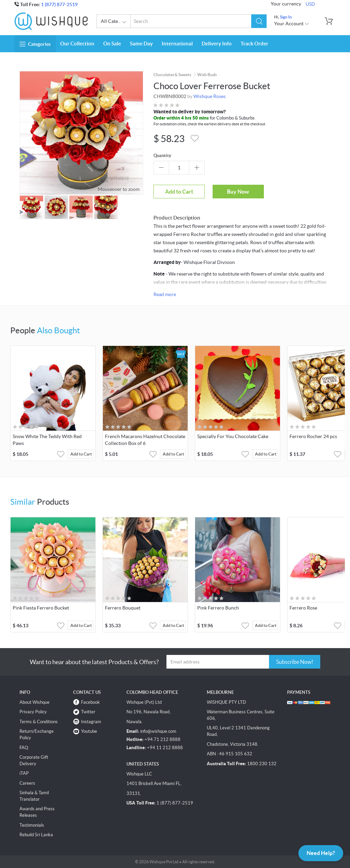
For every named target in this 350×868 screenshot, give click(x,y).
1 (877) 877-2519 (59, 4)
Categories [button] (35, 44)
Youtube (89, 731)
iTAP (24, 773)
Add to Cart (179, 192)
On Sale (112, 44)
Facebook (90, 702)
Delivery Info (217, 44)
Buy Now (238, 192)
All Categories (116, 22)
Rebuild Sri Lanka (36, 835)
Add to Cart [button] (81, 454)
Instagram (91, 722)
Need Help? (321, 853)
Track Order (254, 44)
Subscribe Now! (295, 662)
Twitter (88, 712)
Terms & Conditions (39, 722)
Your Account (292, 24)
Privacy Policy (33, 712)
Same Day (141, 44)
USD (310, 4)
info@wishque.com (158, 731)
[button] (259, 21)
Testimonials (32, 825)
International (177, 44)
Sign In (286, 17)
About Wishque (35, 702)
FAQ (24, 748)
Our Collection (77, 44)
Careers (27, 783)
